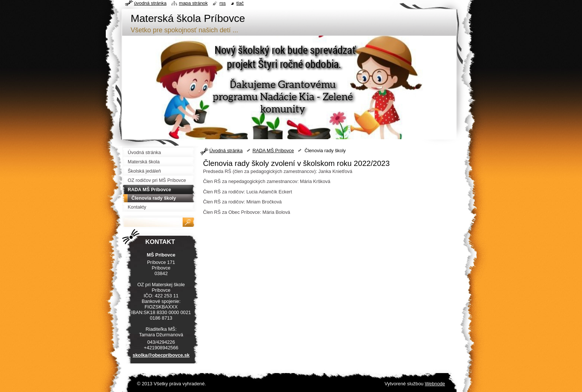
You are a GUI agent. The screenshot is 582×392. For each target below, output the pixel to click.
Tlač (240, 3)
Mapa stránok (193, 3)
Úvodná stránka (226, 151)
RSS (223, 3)
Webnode (435, 384)
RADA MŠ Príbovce (273, 151)
